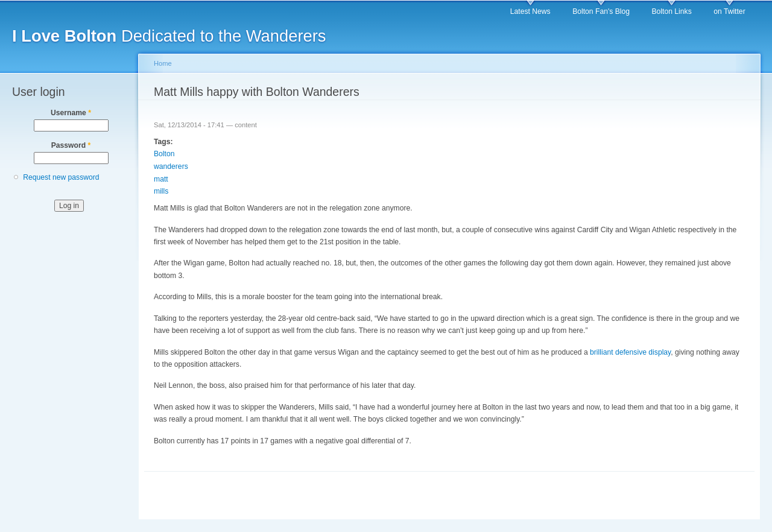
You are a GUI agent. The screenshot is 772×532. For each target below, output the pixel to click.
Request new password (61, 177)
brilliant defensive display (630, 352)
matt (161, 179)
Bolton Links (672, 11)
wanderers (171, 166)
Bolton (164, 154)
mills (161, 191)
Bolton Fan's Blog (601, 11)
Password (71, 145)
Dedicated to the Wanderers (169, 36)
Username (71, 113)
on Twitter (729, 11)
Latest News (530, 11)
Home (163, 63)
